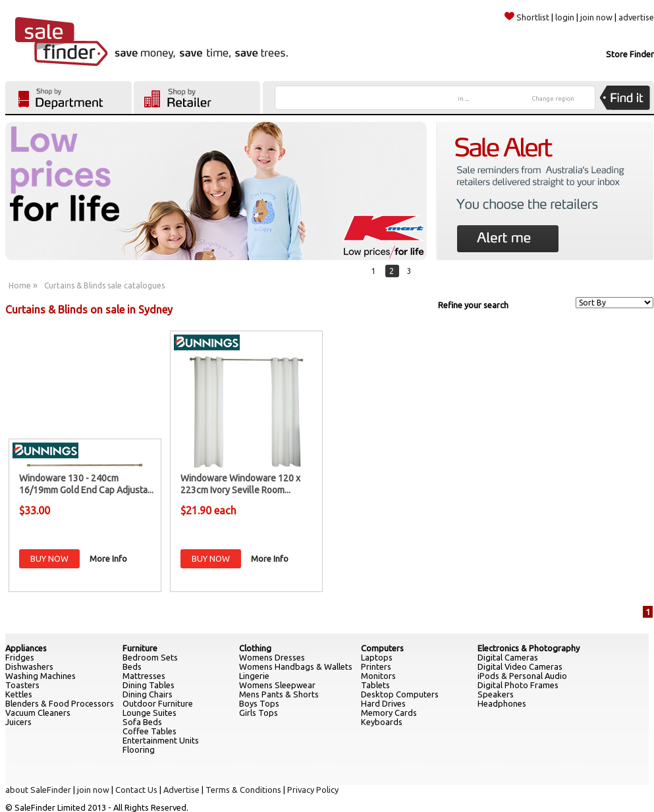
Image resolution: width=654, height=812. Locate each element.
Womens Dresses (272, 657)
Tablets (375, 685)
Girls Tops (259, 713)
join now (596, 17)
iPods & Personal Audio (522, 676)
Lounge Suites (150, 713)
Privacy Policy (313, 790)
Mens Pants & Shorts (279, 694)
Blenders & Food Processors (60, 703)
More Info (108, 558)
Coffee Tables (150, 731)
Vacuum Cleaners (38, 713)
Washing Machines (41, 676)
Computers (382, 648)
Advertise (181, 790)
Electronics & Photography (529, 648)
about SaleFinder (38, 790)
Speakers (496, 694)
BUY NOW (49, 558)
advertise (636, 17)
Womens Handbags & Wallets (296, 666)
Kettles (19, 694)
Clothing (255, 648)
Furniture (140, 648)
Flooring (139, 749)
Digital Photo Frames (518, 685)
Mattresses (144, 676)
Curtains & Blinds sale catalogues (104, 285)
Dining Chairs (148, 694)
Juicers (18, 722)
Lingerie (254, 676)
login (565, 17)
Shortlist (527, 17)
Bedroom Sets (150, 657)
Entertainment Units (161, 740)
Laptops (377, 657)
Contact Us (136, 790)
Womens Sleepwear (277, 685)
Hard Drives (383, 703)
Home (20, 285)
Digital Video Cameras (520, 666)
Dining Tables (149, 685)
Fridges (20, 657)
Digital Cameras (508, 657)
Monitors (378, 676)
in (463, 99)
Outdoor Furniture (158, 703)
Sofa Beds (142, 722)
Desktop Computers (400, 694)
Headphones (502, 703)
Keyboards (382, 722)
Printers (376, 666)
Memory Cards (389, 713)
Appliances (26, 648)
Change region (553, 99)
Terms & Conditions (243, 790)
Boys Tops (259, 703)
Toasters (22, 685)
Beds (132, 666)
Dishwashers (29, 666)
